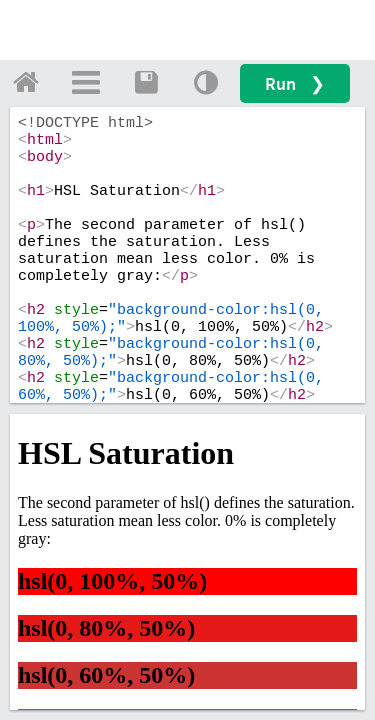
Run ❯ (295, 83)
